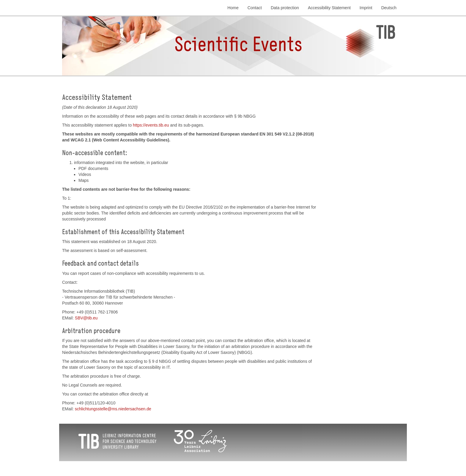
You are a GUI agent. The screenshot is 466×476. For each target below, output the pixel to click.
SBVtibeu (86, 318)
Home (233, 8)
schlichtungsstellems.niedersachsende (113, 409)
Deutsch (389, 8)
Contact (255, 8)
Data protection (285, 8)
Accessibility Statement (329, 8)
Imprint (366, 8)
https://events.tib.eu (151, 125)
